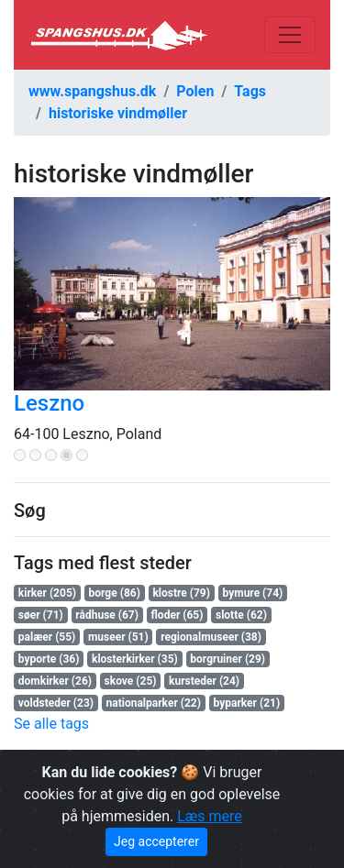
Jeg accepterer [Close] (156, 841)
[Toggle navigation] (290, 35)
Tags (250, 91)
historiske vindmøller (118, 113)
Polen (195, 91)
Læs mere (210, 816)
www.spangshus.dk (92, 91)
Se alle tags (51, 724)
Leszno (49, 403)
